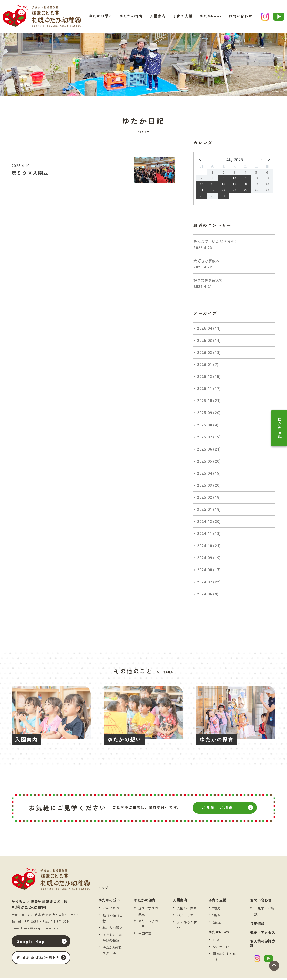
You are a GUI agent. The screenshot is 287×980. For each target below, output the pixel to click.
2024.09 (205, 559)
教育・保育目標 (112, 920)
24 (234, 191)
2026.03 (205, 342)
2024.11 (205, 535)
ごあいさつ (111, 910)
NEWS (217, 941)
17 (234, 186)
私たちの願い (112, 929)
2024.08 (205, 572)
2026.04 (205, 330)
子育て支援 (183, 17)
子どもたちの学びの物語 (112, 939)
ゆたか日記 (280, 428)
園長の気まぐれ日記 (224, 958)
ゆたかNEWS (219, 933)
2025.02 (205, 499)
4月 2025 (235, 161)
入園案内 (160, 17)
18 (245, 186)
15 (213, 186)
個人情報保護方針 (263, 945)
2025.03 (205, 487)
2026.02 (205, 354)
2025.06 (205, 451)
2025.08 (205, 427)
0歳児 (217, 924)
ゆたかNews (208, 17)
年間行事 (145, 935)
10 (234, 180)
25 (245, 191)
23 (223, 191)
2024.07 (205, 584)
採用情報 (257, 925)
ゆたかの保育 (136, 17)
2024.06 (205, 596)
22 (213, 191)
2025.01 (205, 511)
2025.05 (205, 463)
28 (202, 197)
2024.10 (205, 547)
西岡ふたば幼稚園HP (42, 959)
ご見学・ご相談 (217, 809)
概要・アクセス (263, 934)
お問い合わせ (235, 17)
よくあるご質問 (187, 927)
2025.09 (205, 414)
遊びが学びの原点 (148, 912)
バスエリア (185, 917)
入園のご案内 (187, 910)
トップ (103, 889)
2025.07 (205, 439)
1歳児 (216, 917)
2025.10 (205, 402)
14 (202, 186)
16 (223, 186)
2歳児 (216, 910)
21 (202, 191)
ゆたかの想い (108, 17)
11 (245, 180)
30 (223, 197)
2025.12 (205, 378)
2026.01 (205, 366)
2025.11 (205, 390)
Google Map (35, 943)
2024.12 (205, 523)
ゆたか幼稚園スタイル (112, 952)
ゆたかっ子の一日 (148, 925)
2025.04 (205, 475)
